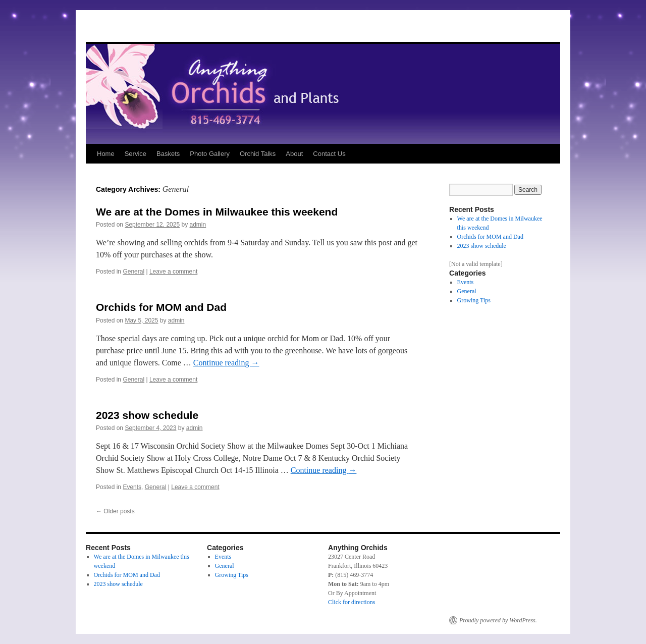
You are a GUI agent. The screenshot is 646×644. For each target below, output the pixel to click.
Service (136, 154)
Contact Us (329, 154)
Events (132, 487)
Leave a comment (173, 272)
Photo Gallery (210, 154)
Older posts (115, 511)
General (133, 272)
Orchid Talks (258, 154)
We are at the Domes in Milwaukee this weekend (217, 212)
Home (106, 154)
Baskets (168, 154)
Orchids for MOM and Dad (161, 307)
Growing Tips (474, 300)
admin (198, 225)
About (294, 154)
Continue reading (226, 363)
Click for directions (352, 602)
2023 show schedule (147, 415)
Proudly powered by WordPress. (498, 620)
